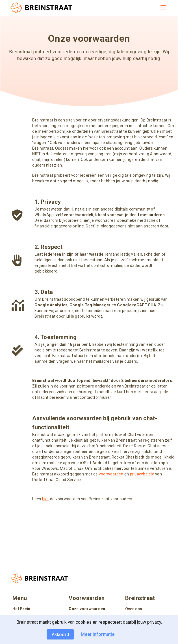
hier (46, 499)
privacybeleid (142, 474)
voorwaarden (111, 474)
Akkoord (60, 635)
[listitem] (33, 609)
